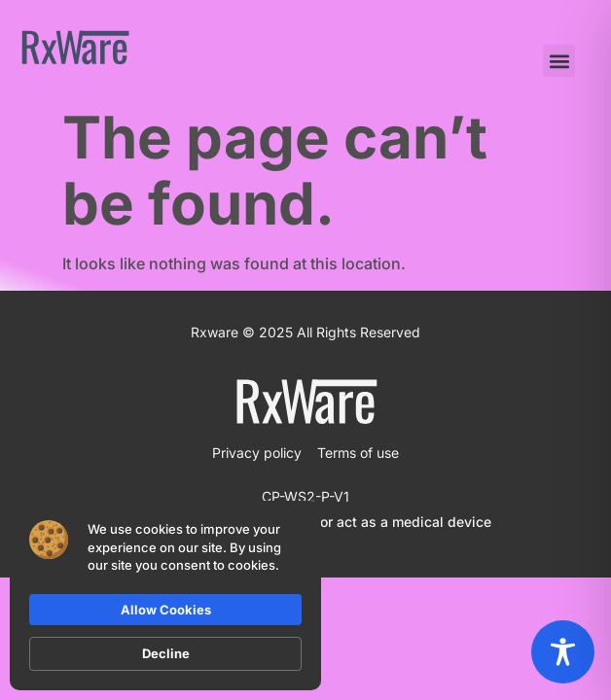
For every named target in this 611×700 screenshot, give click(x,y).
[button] (559, 61)
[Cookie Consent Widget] (165, 595)
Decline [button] (166, 653)
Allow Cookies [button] (166, 610)
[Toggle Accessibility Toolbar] (563, 652)
